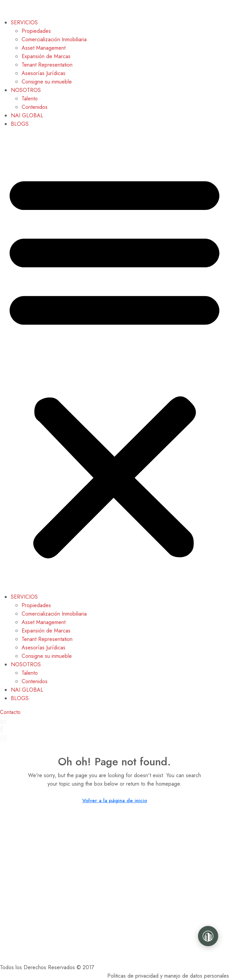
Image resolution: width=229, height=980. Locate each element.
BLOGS (20, 124)
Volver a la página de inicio (115, 800)
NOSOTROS (26, 90)
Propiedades (36, 31)
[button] (115, 363)
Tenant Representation (47, 65)
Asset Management (44, 48)
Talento (30, 99)
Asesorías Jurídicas (44, 73)
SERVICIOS (24, 22)
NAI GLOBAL (27, 115)
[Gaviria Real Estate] (208, 936)
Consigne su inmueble (47, 82)
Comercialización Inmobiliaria (54, 39)
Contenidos (35, 107)
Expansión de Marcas (46, 56)
